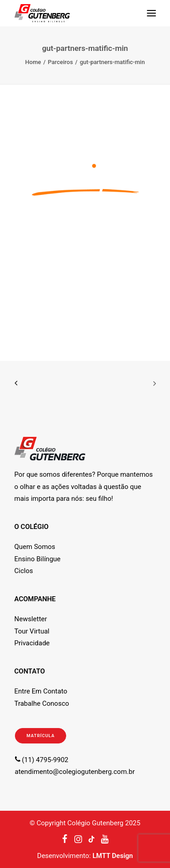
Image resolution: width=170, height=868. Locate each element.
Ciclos (24, 571)
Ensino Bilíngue (38, 559)
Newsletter (31, 619)
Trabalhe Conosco (42, 703)
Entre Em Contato (41, 691)
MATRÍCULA (40, 736)
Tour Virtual (32, 631)
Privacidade (32, 643)
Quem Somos (35, 547)
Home (33, 62)
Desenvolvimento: (85, 856)
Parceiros (61, 62)
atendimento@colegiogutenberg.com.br (75, 772)
